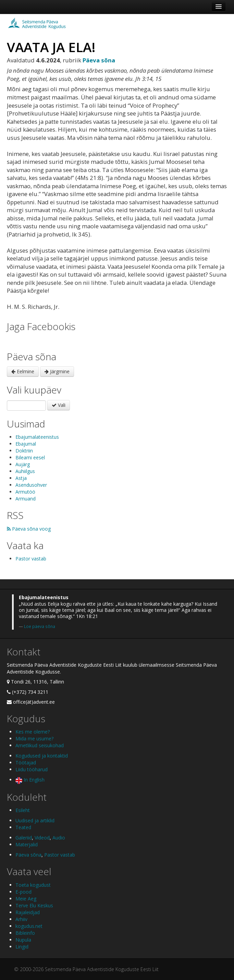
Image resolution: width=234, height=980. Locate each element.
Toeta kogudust (33, 885)
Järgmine (57, 371)
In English (30, 780)
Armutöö (25, 492)
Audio (59, 838)
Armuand (26, 499)
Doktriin (24, 451)
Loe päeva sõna (40, 626)
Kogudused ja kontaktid (42, 756)
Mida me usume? (34, 739)
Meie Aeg (26, 899)
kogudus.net (29, 926)
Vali (59, 405)
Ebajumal (26, 444)
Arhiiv (21, 919)
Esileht (23, 810)
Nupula (23, 940)
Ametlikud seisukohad (40, 745)
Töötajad (26, 763)
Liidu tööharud (32, 769)
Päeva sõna (28, 855)
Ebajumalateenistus (37, 437)
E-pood (23, 892)
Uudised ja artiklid (35, 820)
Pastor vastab (31, 559)
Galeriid (24, 838)
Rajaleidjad (28, 912)
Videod (42, 838)
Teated (23, 827)
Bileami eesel (30, 457)
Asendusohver (31, 485)
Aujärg (23, 464)
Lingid (22, 947)
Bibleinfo (25, 933)
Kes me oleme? (33, 732)
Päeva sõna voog (29, 529)
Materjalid (27, 844)
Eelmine (23, 371)
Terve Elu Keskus (34, 905)
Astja (21, 478)
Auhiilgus (25, 471)
